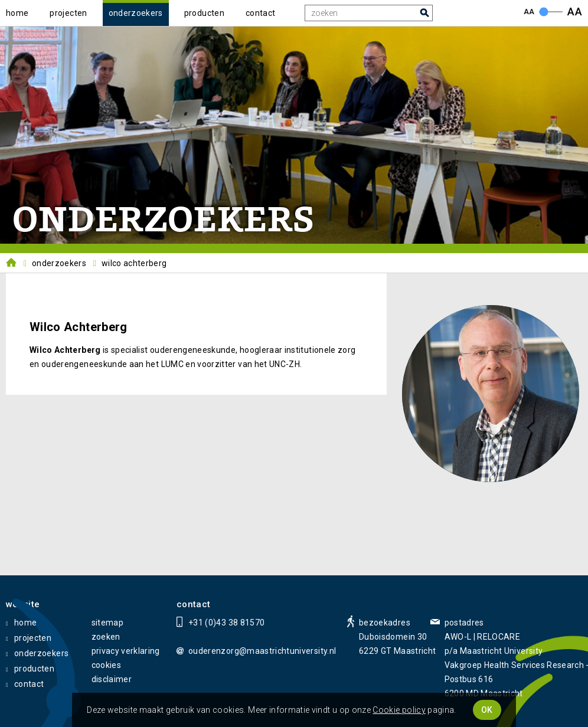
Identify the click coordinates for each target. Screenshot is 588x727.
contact (260, 13)
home (17, 13)
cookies (106, 665)
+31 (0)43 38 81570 (226, 623)
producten (204, 13)
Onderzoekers (59, 263)
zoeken (106, 637)
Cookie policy (399, 710)
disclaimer (112, 679)
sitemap (107, 623)
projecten (68, 13)
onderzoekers (136, 13)
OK (487, 710)
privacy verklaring (126, 651)
